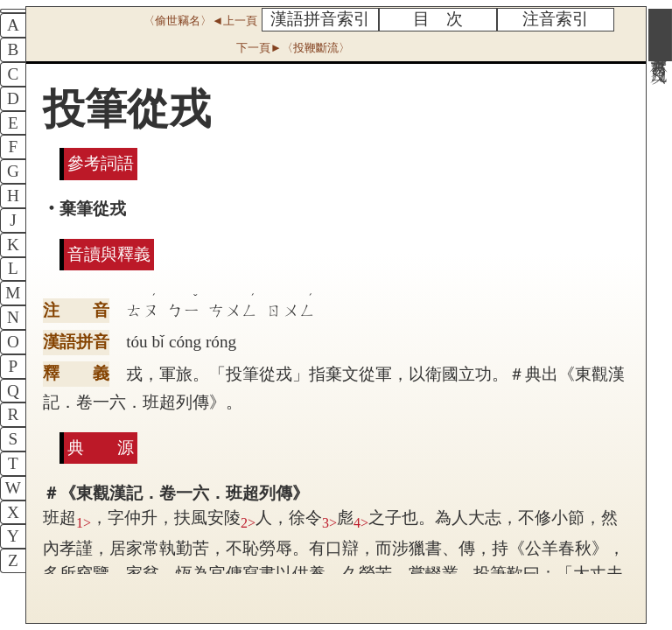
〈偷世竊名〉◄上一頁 (200, 21)
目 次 (438, 19)
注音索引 (556, 19)
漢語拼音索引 (320, 19)
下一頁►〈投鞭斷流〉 (293, 48)
